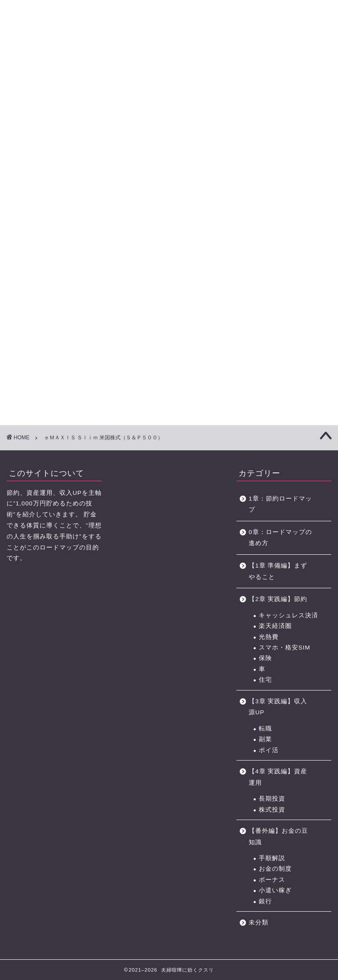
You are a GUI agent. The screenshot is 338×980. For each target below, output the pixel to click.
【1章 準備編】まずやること (278, 571)
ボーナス (272, 880)
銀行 (265, 901)
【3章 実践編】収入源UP (278, 707)
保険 (265, 658)
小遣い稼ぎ (275, 890)
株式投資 (272, 810)
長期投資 (272, 799)
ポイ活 (269, 750)
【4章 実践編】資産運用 (278, 777)
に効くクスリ (169, 22)
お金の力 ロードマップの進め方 (218, 61)
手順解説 (272, 858)
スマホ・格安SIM (285, 648)
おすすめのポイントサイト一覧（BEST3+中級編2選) (263, 61)
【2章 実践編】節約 (278, 599)
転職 (265, 729)
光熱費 (269, 637)
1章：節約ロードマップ (280, 504)
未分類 (259, 922)
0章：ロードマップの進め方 (280, 538)
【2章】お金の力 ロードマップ (105, 61)
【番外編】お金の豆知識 (278, 837)
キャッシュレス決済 (288, 615)
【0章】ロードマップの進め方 (28, 61)
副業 (265, 739)
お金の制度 (275, 869)
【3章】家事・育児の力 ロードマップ (143, 61)
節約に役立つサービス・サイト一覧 (310, 61)
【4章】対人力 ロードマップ (182, 61)
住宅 (265, 680)
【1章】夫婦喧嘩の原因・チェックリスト (67, 61)
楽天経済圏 (275, 626)
